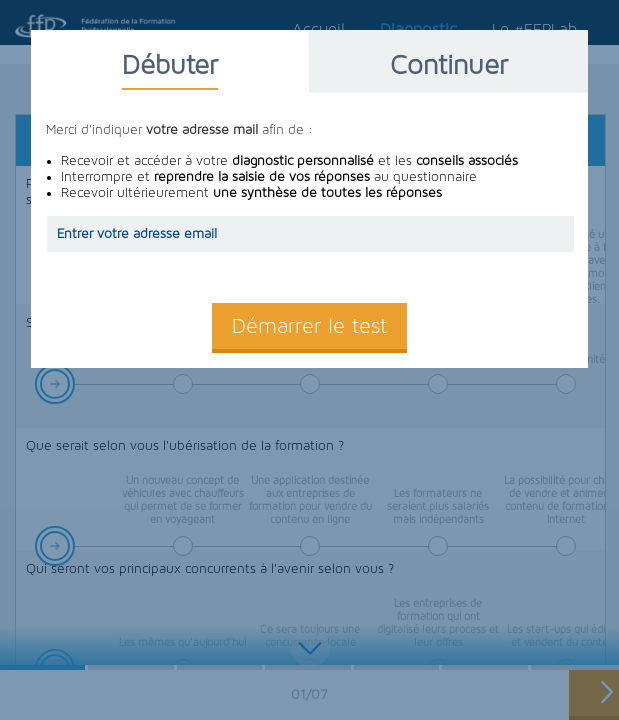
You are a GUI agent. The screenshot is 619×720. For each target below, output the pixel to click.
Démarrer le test (309, 326)
